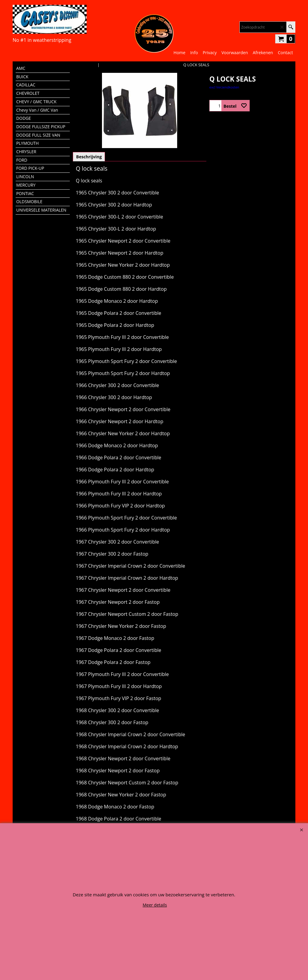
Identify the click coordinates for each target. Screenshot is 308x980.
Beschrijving (89, 157)
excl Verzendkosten (224, 87)
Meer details (155, 905)
